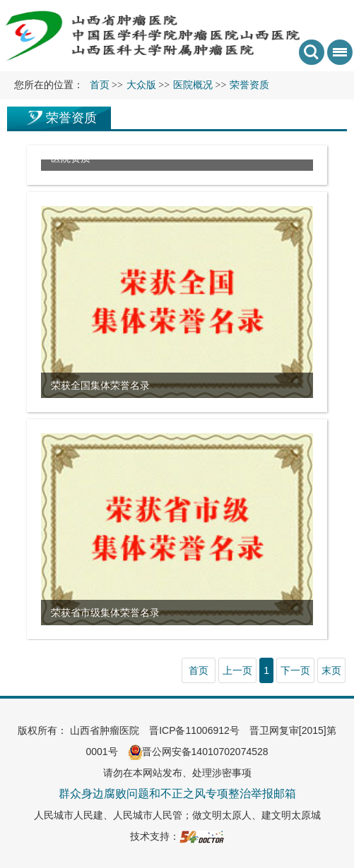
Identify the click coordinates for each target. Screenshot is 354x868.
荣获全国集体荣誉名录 (100, 385)
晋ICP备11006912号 (194, 730)
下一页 (295, 670)
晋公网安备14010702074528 (198, 752)
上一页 (237, 670)
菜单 (337, 57)
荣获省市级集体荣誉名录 (105, 613)
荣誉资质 (71, 118)
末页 (331, 670)
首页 (100, 85)
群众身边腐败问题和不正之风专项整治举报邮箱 (177, 794)
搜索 (312, 52)
